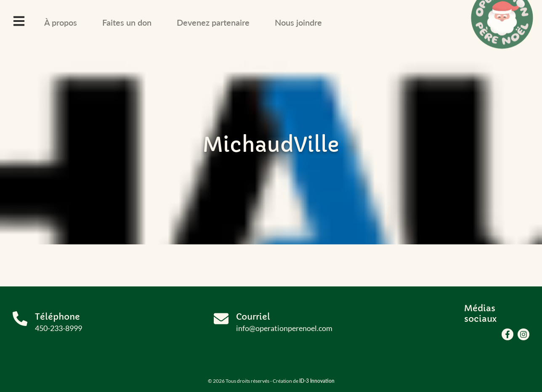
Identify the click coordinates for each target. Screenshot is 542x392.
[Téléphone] (20, 319)
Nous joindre (298, 22)
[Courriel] (221, 319)
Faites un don (127, 22)
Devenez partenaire (213, 22)
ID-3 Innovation (317, 381)
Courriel (253, 317)
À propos (61, 22)
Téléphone (57, 317)
